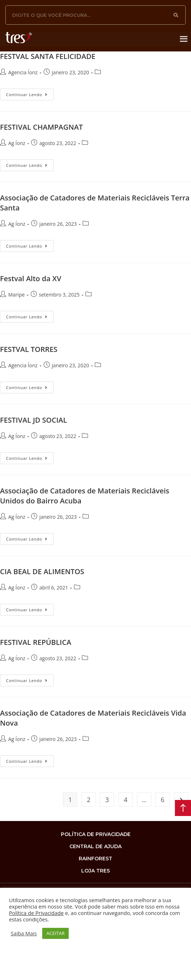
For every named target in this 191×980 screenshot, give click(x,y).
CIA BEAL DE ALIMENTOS (42, 571)
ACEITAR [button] (56, 933)
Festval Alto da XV (31, 278)
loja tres (95, 871)
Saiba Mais (24, 933)
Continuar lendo (30, 93)
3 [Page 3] (107, 800)
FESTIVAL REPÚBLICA (36, 642)
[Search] (176, 15)
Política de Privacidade (36, 913)
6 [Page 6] (162, 800)
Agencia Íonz (23, 72)
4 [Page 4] (126, 800)
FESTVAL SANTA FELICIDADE (48, 56)
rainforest (95, 859)
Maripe (16, 295)
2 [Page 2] (89, 800)
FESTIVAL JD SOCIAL (33, 420)
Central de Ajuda (95, 846)
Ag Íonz (17, 143)
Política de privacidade (96, 834)
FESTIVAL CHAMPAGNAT (41, 127)
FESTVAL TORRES (29, 349)
